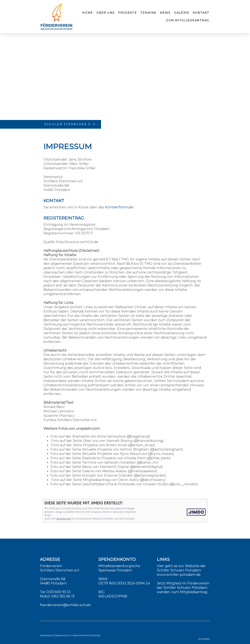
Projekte (128, 13)
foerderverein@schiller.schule (65, 605)
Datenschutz (61, 635)
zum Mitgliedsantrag (188, 20)
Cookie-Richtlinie (80, 635)
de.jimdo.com (64, 519)
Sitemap (95, 635)
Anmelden (204, 639)
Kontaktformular (119, 207)
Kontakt (201, 13)
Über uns (106, 13)
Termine (148, 13)
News (165, 13)
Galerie (182, 13)
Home (87, 13)
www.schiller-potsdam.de (179, 575)
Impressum (46, 635)
